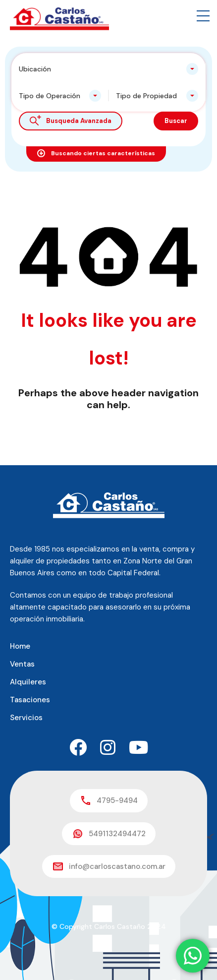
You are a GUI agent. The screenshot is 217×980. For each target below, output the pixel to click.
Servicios (26, 718)
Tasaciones (30, 700)
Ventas (22, 664)
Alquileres (28, 682)
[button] (203, 16)
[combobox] (108, 69)
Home (20, 646)
